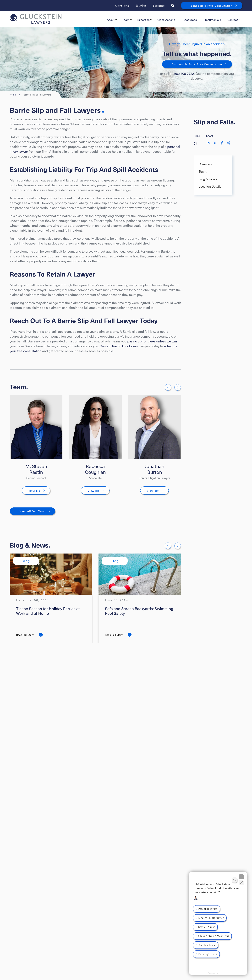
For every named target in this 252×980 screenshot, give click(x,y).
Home (13, 95)
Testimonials (213, 20)
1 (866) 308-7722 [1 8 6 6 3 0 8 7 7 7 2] (182, 74)
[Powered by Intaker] (224, 973)
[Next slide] (178, 387)
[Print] (197, 143)
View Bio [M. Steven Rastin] (35, 490)
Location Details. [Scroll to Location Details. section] (210, 186)
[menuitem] (111, 20)
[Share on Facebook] (222, 143)
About (112, 20)
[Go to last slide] (168, 387)
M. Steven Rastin (36, 469)
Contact (234, 20)
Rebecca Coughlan (95, 469)
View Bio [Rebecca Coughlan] (94, 490)
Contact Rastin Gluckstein (119, 346)
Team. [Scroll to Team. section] (203, 171)
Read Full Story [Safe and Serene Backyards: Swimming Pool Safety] (114, 635)
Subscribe (159, 5)
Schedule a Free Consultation (212, 5)
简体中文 (141, 5)
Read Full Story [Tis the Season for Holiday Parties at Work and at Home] (25, 635)
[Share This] (229, 143)
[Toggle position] (235, 880)
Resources (191, 20)
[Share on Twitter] (215, 143)
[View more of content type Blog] (26, 561)
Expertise (145, 20)
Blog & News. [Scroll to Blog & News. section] (208, 179)
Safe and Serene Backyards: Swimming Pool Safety (139, 611)
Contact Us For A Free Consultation (197, 64)
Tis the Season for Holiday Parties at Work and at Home (48, 611)
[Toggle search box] (173, 5)
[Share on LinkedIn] (208, 143)
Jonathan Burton (155, 469)
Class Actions (167, 20)
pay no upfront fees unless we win (152, 341)
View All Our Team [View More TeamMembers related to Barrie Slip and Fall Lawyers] (33, 511)
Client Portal (122, 5)
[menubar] (173, 20)
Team (127, 20)
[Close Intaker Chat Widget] (241, 877)
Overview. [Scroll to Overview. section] (205, 164)
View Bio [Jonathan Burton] (153, 490)
